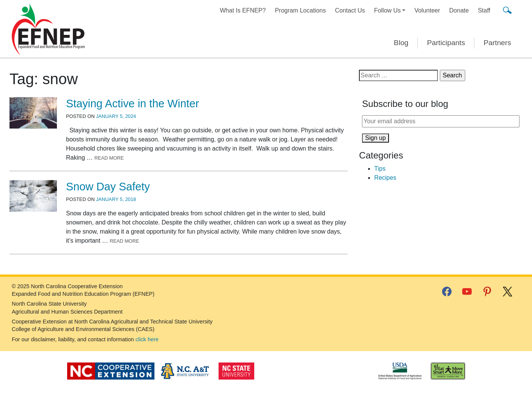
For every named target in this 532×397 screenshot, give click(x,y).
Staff (484, 10)
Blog (401, 43)
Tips (380, 169)
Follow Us (387, 10)
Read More (109, 158)
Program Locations (300, 10)
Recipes (385, 178)
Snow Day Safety (108, 187)
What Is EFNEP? (243, 10)
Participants (446, 43)
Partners (497, 43)
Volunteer (427, 10)
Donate (459, 10)
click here (147, 339)
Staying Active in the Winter (133, 104)
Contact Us (350, 10)
